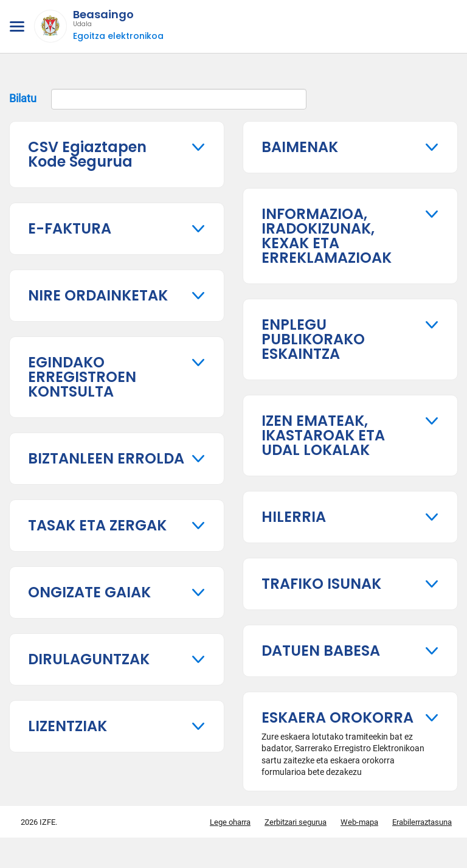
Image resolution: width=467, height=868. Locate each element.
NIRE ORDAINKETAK (98, 295)
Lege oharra (230, 822)
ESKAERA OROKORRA (337, 717)
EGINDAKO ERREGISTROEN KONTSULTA (82, 377)
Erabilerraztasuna (422, 822)
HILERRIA (294, 517)
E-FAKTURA (70, 228)
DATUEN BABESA (321, 651)
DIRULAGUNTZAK (89, 659)
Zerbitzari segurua (296, 822)
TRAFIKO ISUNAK (321, 584)
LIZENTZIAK (67, 726)
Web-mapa (359, 822)
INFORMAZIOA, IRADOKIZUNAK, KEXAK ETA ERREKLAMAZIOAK (327, 236)
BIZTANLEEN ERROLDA (106, 458)
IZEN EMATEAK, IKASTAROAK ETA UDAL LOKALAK (323, 435)
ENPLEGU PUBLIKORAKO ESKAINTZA (313, 339)
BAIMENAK (300, 147)
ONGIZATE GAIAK (89, 592)
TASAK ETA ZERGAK (97, 525)
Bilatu (158, 99)
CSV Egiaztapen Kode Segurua (87, 154)
